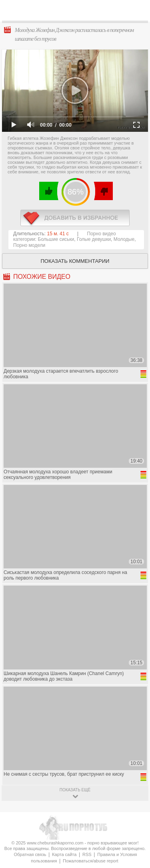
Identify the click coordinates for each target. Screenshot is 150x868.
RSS (87, 854)
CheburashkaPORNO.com (77, 13)
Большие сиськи (56, 239)
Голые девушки (94, 239)
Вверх (135, 814)
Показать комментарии (75, 261)
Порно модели (29, 245)
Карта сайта (64, 854)
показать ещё (75, 790)
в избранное (75, 218)
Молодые (124, 239)
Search (138, 11)
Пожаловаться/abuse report (91, 861)
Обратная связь (30, 854)
